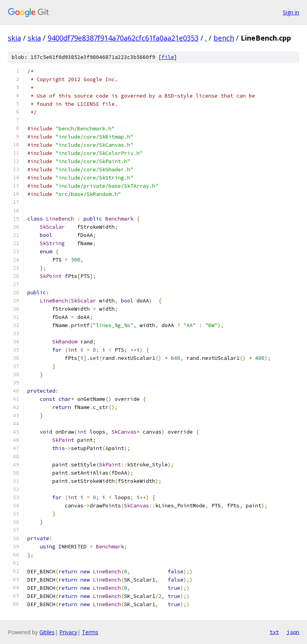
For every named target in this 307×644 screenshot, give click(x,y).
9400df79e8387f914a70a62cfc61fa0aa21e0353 (123, 38)
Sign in (291, 12)
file (168, 57)
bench (224, 38)
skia (14, 38)
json (293, 632)
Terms (90, 632)
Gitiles (47, 632)
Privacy (68, 632)
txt (274, 632)
